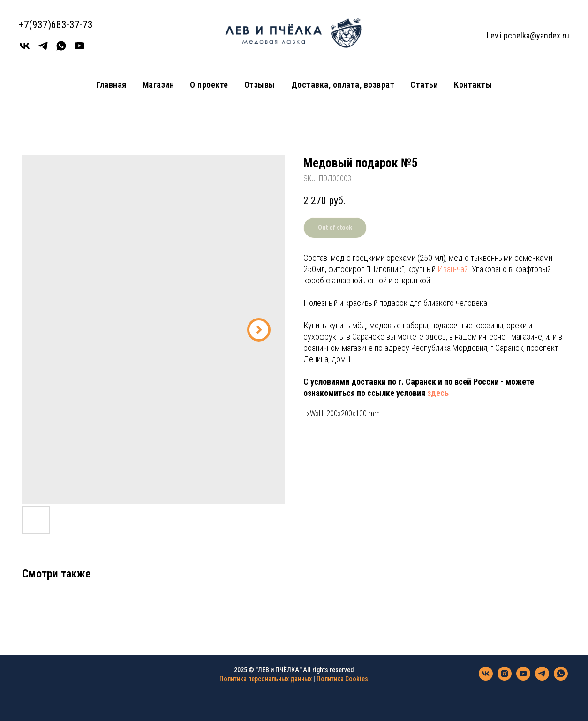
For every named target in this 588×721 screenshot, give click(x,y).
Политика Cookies (342, 679)
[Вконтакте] (25, 49)
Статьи (424, 85)
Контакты (473, 85)
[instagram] (505, 678)
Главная (111, 85)
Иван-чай (453, 269)
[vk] (486, 678)
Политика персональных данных (266, 679)
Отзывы (260, 85)
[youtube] (79, 49)
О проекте (209, 85)
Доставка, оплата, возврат (343, 85)
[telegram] (542, 678)
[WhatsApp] (61, 49)
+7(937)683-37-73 (56, 25)
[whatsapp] (561, 678)
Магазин (158, 85)
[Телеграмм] (43, 49)
